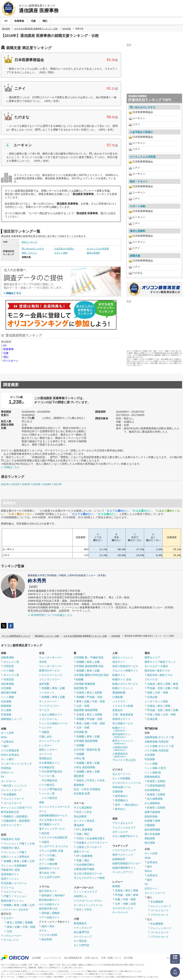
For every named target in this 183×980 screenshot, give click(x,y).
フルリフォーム (13, 892)
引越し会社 (45, 736)
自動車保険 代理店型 (157, 742)
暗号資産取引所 (10, 812)
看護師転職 (119, 693)
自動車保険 (7, 657)
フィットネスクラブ (85, 892)
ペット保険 (7, 697)
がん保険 (6, 710)
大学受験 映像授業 (84, 684)
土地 (32, 844)
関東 (136, 890)
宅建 (6, 353)
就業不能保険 (152, 812)
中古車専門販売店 (52, 772)
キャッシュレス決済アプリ (16, 808)
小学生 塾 (79, 758)
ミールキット (47, 693)
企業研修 (118, 791)
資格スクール (82, 851)
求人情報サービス (123, 723)
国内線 (45, 913)
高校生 (80, 780)
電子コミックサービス (52, 829)
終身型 (151, 781)
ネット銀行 (7, 759)
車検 (42, 802)
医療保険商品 (152, 777)
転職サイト (119, 675)
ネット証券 (7, 733)
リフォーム (7, 888)
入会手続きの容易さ (64, 249)
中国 (176, 688)
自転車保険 (7, 684)
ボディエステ (120, 832)
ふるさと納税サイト (51, 715)
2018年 (47, 484)
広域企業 (152, 697)
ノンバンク (20, 786)
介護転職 (118, 697)
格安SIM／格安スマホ (157, 671)
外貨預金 (6, 768)
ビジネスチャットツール (127, 783)
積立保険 (150, 843)
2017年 (58, 484)
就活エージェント (123, 657)
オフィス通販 (47, 859)
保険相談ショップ (11, 719)
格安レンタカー (48, 750)
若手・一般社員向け (127, 805)
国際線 (56, 913)
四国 (150, 693)
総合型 (45, 833)
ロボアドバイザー (11, 825)
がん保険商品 (152, 803)
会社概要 (36, 958)
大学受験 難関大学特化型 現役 (91, 675)
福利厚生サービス (49, 868)
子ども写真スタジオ (51, 820)
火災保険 (6, 688)
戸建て (23, 844)
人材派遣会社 (120, 755)
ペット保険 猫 (153, 772)
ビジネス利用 (49, 935)
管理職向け (121, 800)
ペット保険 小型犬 (155, 768)
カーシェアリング (49, 741)
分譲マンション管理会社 (15, 857)
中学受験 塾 (81, 732)
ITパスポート (11, 361)
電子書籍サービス (49, 824)
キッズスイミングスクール (88, 905)
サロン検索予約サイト (125, 836)
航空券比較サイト (49, 900)
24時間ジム (80, 896)
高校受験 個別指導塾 (86, 710)
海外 (52, 926)
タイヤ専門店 (82, 945)
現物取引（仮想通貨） (16, 816)
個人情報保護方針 (73, 958)
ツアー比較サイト (49, 917)
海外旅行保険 (9, 693)
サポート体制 (61, 253)
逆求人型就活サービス (125, 666)
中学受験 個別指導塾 (86, 741)
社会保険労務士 (96, 838)
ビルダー (9, 918)
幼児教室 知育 (82, 794)
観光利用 (47, 939)
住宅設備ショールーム (14, 883)
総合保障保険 (152, 830)
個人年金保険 (152, 834)
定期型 (161, 781)
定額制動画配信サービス (53, 815)
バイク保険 (7, 671)
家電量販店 (80, 923)
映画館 (116, 886)
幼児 (79, 812)
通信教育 (79, 776)
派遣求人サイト (121, 719)
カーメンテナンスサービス (55, 807)
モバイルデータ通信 (156, 666)
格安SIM (152, 675)
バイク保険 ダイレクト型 (159, 746)
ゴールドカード (13, 803)
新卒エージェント (123, 742)
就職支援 (135, 256)
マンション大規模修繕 (14, 866)
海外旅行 (60, 895)
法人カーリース (121, 774)
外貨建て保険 (152, 821)
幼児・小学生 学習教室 (87, 789)
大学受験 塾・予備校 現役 (89, 657)
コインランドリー (49, 679)
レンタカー (45, 745)
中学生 (91, 780)
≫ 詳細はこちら (10, 467)
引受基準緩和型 (156, 786)
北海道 (80, 693)
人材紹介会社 (120, 748)
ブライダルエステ (123, 823)
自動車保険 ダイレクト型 (159, 737)
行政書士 (82, 843)
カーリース (45, 754)
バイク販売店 (47, 785)
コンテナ (47, 728)
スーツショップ (83, 937)
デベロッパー (11, 940)
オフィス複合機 (48, 864)
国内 (44, 926)
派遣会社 (118, 710)
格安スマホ (166, 675)
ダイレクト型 (11, 662)
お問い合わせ (91, 958)
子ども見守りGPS (50, 877)
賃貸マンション (10, 879)
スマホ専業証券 (10, 751)
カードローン (9, 781)
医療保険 (6, 706)
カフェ (43, 811)
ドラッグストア (83, 928)
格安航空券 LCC (48, 909)
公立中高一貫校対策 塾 (87, 750)
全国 (133, 904)
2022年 (5, 484)
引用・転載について (111, 958)
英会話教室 (80, 816)
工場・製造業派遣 (123, 715)
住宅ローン (7, 772)
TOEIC (80, 838)
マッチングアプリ (123, 872)
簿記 (6, 357)
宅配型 (45, 732)
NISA (4, 737)
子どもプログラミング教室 (89, 878)
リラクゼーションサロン (88, 901)
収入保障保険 (155, 799)
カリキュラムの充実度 (98, 249)
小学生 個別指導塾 (84, 767)
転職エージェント (123, 688)
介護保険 (150, 825)
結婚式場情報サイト (124, 868)
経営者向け (121, 796)
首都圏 (7, 861)
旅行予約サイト (48, 891)
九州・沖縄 (83, 706)
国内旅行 (47, 895)
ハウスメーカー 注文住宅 (15, 910)
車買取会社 (45, 758)
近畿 (24, 861)
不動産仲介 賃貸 (10, 870)
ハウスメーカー (13, 936)
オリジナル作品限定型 (55, 837)
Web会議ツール (122, 787)
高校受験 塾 (81, 688)
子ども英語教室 (83, 808)
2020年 (26, 484)
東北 (9, 922)
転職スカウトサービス (125, 684)
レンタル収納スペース (55, 723)
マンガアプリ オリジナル (54, 846)
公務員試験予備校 (84, 869)
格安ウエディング (123, 855)
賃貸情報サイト (10, 874)
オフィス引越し (48, 855)
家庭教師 (79, 785)
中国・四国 (29, 927)
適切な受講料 (93, 253)
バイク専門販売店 (52, 789)
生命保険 (6, 701)
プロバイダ (151, 679)
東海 (16, 861)
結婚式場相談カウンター (127, 863)
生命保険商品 (152, 790)
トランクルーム (48, 719)
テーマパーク (120, 912)
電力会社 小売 (47, 873)
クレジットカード (11, 790)
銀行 (6, 746)
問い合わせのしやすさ (33, 249)
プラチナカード (160, 915)
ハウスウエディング (124, 850)
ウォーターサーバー (51, 657)
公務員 (80, 847)
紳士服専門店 (82, 932)
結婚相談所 (119, 859)
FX (3, 777)
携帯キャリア (152, 657)
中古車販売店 (47, 767)
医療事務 (9, 349)
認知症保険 (151, 816)
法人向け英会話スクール (88, 873)
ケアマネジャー (98, 843)
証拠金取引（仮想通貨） (18, 821)
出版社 (45, 842)
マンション (10, 844)
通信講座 (79, 825)
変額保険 (150, 838)
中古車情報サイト (49, 763)
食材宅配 (44, 684)
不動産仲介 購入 (10, 848)
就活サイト (119, 662)
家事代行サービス (49, 671)
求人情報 (128, 958)
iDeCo (148, 871)
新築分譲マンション (13, 901)
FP (5, 346)
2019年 (37, 484)
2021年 (16, 484)
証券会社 (9, 742)
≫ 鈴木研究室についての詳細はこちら (50, 615)
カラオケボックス (123, 908)
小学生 (101, 780)
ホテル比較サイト (49, 904)
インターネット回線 (156, 701)
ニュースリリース (52, 958)
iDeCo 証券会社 (10, 755)
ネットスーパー (48, 701)
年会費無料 (10, 794)
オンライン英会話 (84, 821)
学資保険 (6, 715)
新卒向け (120, 809)
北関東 (18, 922)
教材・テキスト (30, 253)
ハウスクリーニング (51, 675)
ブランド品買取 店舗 (51, 851)
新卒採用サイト (121, 735)
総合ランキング (30, 242)
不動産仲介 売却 (10, 839)
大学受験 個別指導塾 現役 (89, 666)
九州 (32, 861)
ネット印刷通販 (121, 778)
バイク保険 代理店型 (157, 751)
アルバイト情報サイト (125, 671)
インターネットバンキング (16, 764)
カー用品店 (80, 941)
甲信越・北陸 (94, 697)
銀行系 (7, 786)
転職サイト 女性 (122, 679)
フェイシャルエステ (124, 827)
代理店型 (9, 666)
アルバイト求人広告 (124, 760)
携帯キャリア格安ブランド (160, 662)
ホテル (43, 931)
